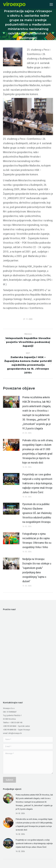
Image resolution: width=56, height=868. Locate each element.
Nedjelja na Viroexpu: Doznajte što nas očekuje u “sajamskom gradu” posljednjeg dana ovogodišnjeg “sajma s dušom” (37, 570)
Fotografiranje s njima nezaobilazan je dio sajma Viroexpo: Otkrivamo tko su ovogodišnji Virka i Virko (37, 540)
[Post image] (11, 402)
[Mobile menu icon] (51, 4)
